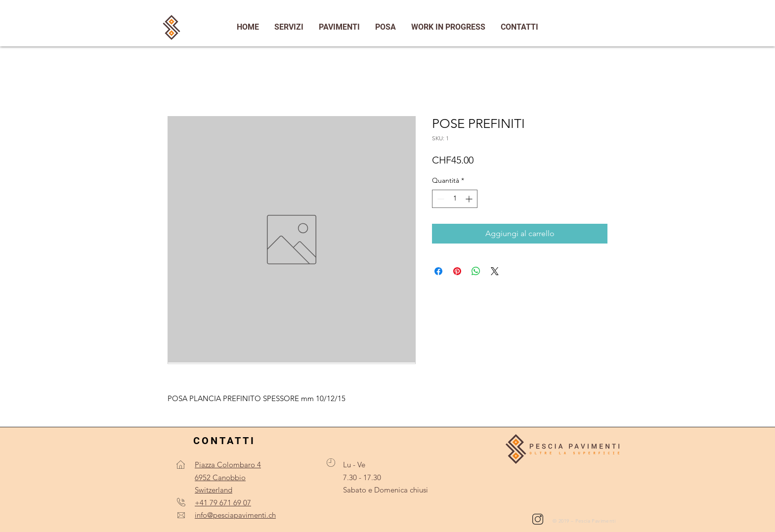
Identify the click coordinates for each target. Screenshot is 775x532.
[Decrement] (440, 199)
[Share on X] (495, 271)
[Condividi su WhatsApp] (476, 271)
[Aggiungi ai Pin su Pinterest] (457, 271)
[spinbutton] (455, 199)
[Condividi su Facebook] (438, 271)
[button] (519, 27)
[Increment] (470, 199)
